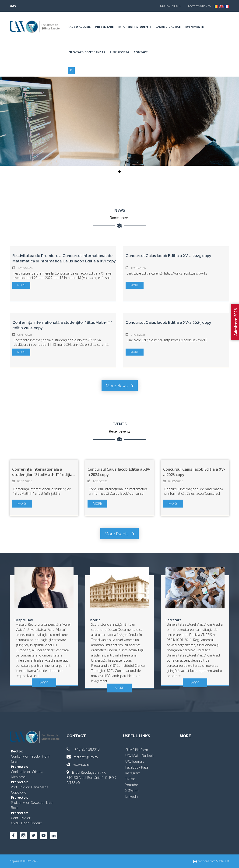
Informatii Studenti (135, 27)
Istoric (95, 620)
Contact (141, 52)
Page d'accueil (79, 27)
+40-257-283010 (83, 749)
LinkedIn (132, 796)
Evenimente (195, 27)
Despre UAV (24, 620)
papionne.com (204, 861)
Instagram (133, 773)
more (21, 285)
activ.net (224, 861)
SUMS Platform (137, 750)
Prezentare (104, 27)
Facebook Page (137, 767)
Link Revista (119, 52)
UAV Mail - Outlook (139, 756)
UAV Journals (135, 761)
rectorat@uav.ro (82, 757)
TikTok (130, 779)
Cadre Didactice (168, 27)
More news (120, 386)
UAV (13, 6)
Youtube (132, 785)
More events (119, 534)
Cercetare (173, 620)
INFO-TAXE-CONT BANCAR (86, 52)
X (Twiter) (132, 791)
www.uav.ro (78, 765)
